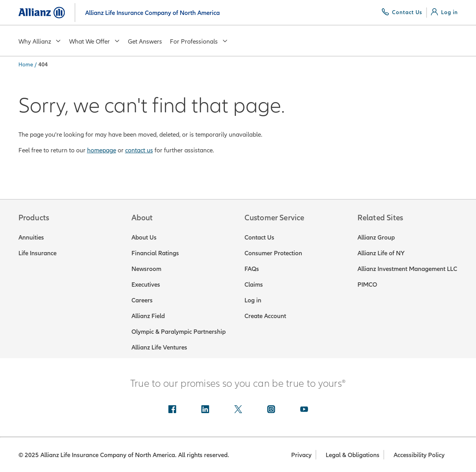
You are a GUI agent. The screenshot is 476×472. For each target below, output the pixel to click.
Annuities (31, 237)
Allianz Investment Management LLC (407, 269)
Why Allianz (40, 41)
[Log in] (444, 12)
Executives (146, 284)
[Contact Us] (402, 12)
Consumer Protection (273, 253)
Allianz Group (376, 237)
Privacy (301, 455)
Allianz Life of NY (381, 253)
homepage (102, 150)
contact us (139, 150)
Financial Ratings (155, 253)
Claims (254, 284)
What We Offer (95, 41)
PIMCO (367, 284)
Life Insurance (37, 253)
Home (26, 64)
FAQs (252, 269)
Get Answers (145, 41)
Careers (142, 300)
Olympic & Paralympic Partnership (179, 331)
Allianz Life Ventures (159, 347)
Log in (253, 300)
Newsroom (146, 269)
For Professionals (199, 41)
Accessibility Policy (419, 455)
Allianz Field (148, 316)
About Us (144, 237)
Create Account (265, 316)
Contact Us (259, 237)
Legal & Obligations (353, 455)
